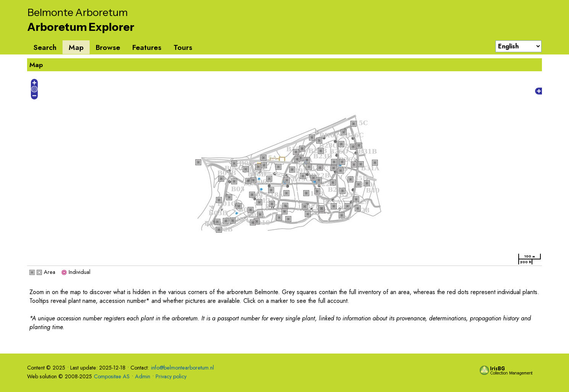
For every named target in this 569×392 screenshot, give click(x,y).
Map (76, 47)
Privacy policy (171, 376)
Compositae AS (112, 376)
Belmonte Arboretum (78, 12)
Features (147, 47)
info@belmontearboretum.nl (182, 368)
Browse (108, 47)
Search (45, 47)
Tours (183, 47)
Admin (143, 376)
